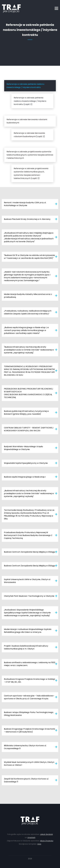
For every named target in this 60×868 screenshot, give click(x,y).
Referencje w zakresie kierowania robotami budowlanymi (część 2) (29, 135)
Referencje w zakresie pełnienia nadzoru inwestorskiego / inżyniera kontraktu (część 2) (30, 101)
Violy (39, 844)
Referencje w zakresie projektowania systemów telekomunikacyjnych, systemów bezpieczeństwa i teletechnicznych (30, 155)
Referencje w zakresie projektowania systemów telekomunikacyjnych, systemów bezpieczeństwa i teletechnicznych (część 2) (31, 173)
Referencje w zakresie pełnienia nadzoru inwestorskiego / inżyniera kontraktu (25, 86)
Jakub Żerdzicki (46, 834)
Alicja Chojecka (47, 841)
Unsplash (31, 838)
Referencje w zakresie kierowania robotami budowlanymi (27, 121)
